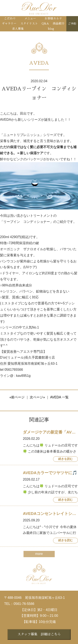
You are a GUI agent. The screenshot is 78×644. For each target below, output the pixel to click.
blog (51, 29)
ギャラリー (9, 24)
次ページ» (37, 397)
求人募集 (18, 29)
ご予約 (72, 24)
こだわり (10, 19)
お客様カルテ (53, 19)
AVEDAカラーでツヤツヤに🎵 (50, 473)
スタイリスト (29, 24)
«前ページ (17, 397)
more (39, 554)
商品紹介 (59, 24)
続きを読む (66, 459)
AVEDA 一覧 (59, 397)
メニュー (30, 19)
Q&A (45, 24)
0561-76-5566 (24, 604)
